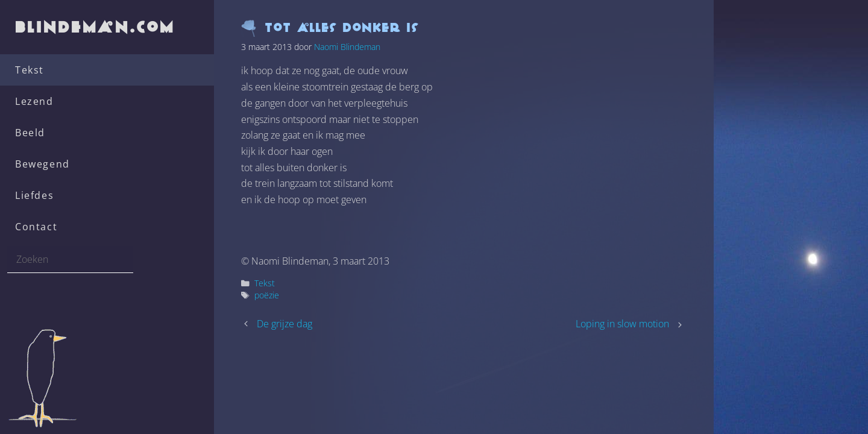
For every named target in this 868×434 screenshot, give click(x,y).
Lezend (34, 101)
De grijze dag (285, 324)
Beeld (30, 133)
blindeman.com (96, 27)
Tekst (30, 70)
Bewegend (42, 164)
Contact (36, 227)
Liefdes (34, 195)
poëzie (267, 295)
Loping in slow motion (622, 324)
